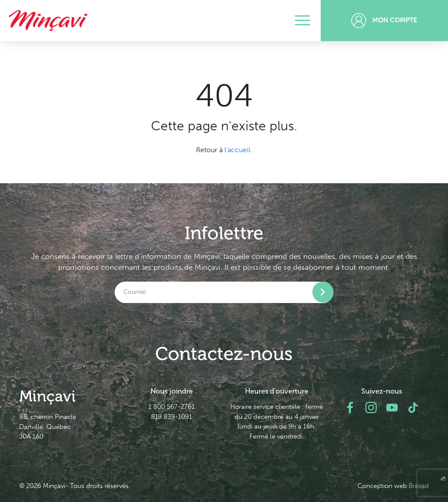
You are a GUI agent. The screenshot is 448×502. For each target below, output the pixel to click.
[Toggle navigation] (303, 21)
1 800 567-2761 (171, 407)
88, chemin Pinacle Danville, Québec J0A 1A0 (48, 427)
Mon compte (384, 21)
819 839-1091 (171, 417)
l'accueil (237, 150)
